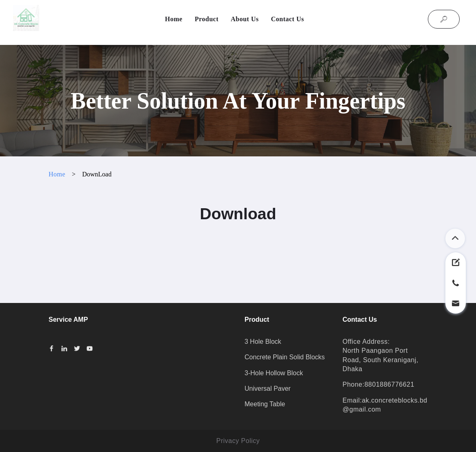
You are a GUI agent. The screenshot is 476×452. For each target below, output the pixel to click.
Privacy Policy (238, 441)
